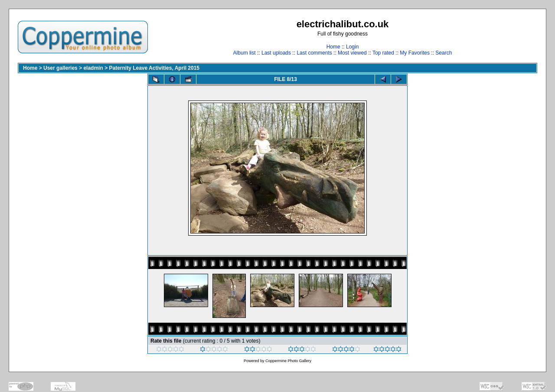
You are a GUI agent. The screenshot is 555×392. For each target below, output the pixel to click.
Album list (245, 53)
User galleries (60, 68)
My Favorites (415, 53)
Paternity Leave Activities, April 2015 (154, 68)
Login (352, 47)
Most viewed (352, 53)
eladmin (93, 68)
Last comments (314, 53)
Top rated (383, 53)
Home (333, 47)
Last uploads (276, 53)
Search (444, 53)
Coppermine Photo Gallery (288, 361)
